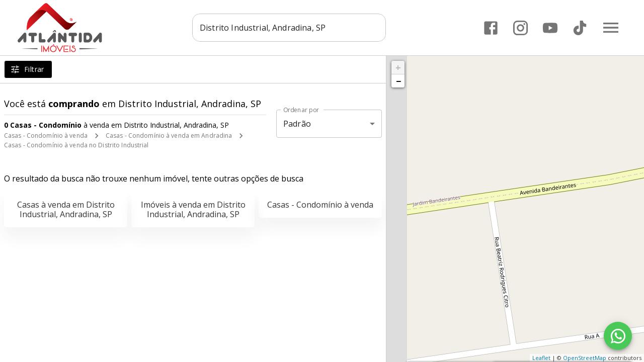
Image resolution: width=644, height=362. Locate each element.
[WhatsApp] (618, 336)
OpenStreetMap (585, 358)
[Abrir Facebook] (491, 28)
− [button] (398, 81)
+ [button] (398, 67)
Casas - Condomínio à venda (46, 135)
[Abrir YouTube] (550, 28)
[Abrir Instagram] (520, 28)
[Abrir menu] (611, 28)
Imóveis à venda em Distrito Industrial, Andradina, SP (193, 209)
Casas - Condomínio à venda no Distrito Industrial (76, 145)
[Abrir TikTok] (580, 28)
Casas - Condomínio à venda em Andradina (169, 135)
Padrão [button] (297, 124)
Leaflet (541, 358)
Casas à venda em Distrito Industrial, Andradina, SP (66, 209)
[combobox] (290, 28)
